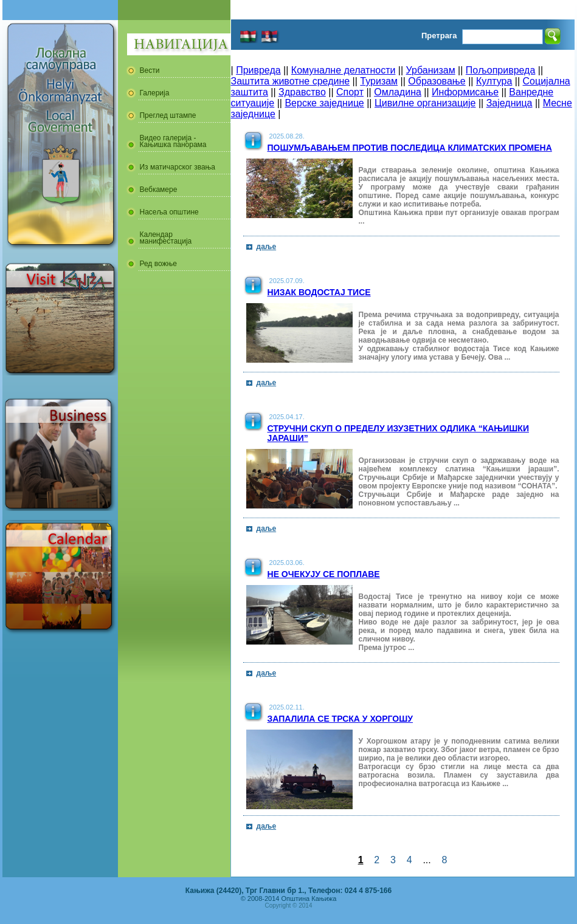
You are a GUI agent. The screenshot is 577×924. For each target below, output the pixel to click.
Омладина (398, 92)
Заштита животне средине (291, 81)
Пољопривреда (500, 70)
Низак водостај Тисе (319, 292)
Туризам (379, 81)
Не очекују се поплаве (324, 574)
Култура (494, 81)
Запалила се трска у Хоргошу (340, 719)
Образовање (437, 81)
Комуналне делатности (344, 70)
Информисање (465, 92)
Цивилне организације (425, 103)
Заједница (510, 103)
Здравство (302, 92)
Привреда (258, 70)
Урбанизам (431, 70)
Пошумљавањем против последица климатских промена (410, 148)
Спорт (350, 92)
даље (267, 247)
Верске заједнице (324, 103)
